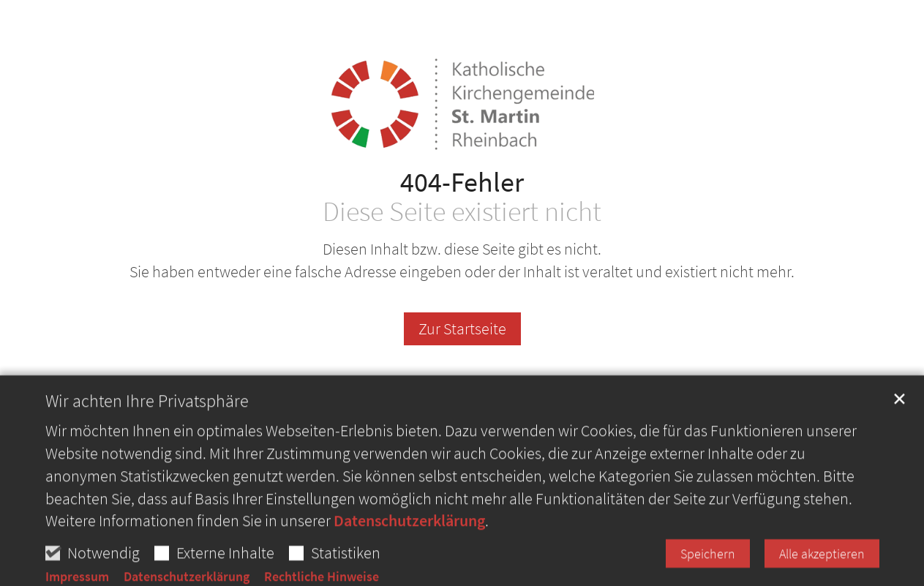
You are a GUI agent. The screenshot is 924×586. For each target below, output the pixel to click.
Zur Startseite (462, 328)
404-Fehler (462, 182)
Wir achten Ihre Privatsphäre (147, 431)
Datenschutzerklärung (409, 550)
